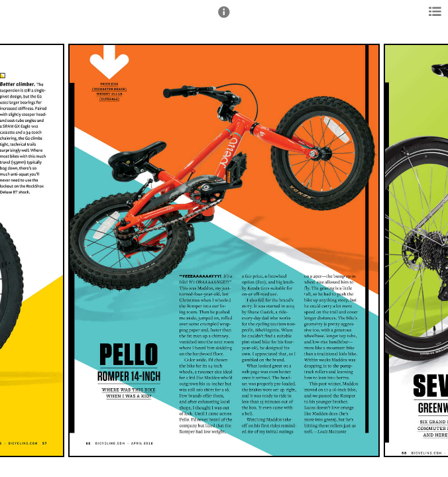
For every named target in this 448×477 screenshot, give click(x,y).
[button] (224, 18)
